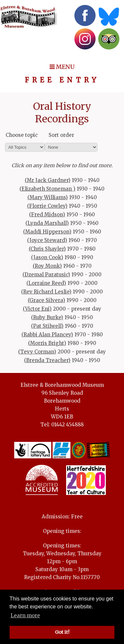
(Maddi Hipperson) (47, 232)
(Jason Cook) (47, 257)
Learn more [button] (25, 615)
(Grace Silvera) (46, 300)
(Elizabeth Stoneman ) (47, 189)
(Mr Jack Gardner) (48, 180)
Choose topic (22, 135)
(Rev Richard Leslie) (46, 292)
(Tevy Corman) (37, 352)
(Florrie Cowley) (47, 206)
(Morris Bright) (47, 343)
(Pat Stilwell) (47, 326)
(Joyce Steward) (47, 240)
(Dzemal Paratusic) (46, 275)
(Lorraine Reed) (46, 283)
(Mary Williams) (48, 197)
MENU (62, 67)
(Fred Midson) (47, 215)
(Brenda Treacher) (47, 360)
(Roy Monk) (47, 266)
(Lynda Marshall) (47, 223)
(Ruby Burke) (47, 317)
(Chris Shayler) (47, 249)
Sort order (61, 135)
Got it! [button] (62, 632)
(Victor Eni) (37, 309)
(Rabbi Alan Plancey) (47, 335)
